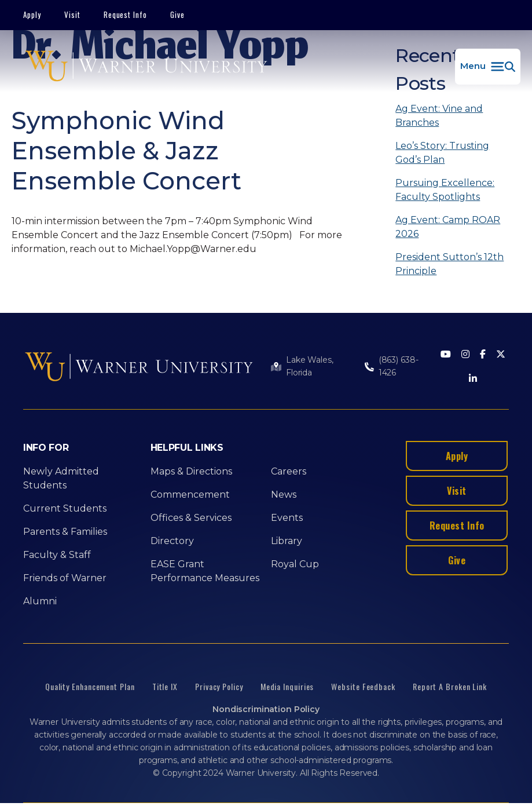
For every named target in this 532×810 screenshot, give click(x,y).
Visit (72, 14)
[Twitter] (501, 355)
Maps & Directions (191, 471)
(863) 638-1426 (399, 366)
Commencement (190, 495)
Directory (172, 541)
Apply (32, 14)
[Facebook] (483, 355)
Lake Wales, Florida (309, 366)
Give (177, 14)
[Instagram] (465, 355)
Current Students (65, 508)
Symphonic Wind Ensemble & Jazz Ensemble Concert (126, 151)
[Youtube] (446, 355)
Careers (289, 471)
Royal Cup (295, 564)
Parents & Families (65, 532)
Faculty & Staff (57, 555)
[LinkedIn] (473, 379)
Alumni (40, 601)
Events (287, 518)
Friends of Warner (65, 578)
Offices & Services (191, 518)
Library (287, 541)
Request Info (126, 14)
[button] (488, 67)
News (284, 495)
